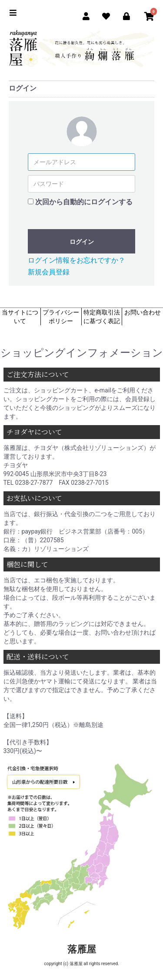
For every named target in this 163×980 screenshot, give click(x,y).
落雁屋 (82, 949)
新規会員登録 (49, 272)
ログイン (82, 242)
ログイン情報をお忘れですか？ (77, 260)
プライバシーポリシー (61, 317)
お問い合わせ (143, 312)
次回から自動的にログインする (84, 202)
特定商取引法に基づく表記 (102, 317)
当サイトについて (20, 317)
